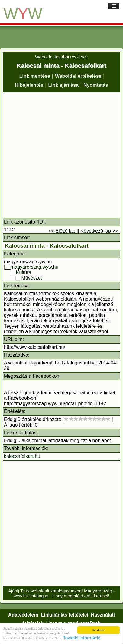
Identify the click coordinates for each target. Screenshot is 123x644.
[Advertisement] (61, 155)
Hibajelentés (29, 85)
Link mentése (35, 76)
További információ (82, 638)
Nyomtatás (96, 85)
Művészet (32, 278)
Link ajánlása (63, 85)
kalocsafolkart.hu (22, 456)
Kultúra (24, 272)
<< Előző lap (62, 231)
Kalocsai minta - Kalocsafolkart (47, 246)
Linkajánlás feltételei (65, 615)
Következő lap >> (99, 231)
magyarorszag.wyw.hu (34, 267)
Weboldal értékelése (78, 76)
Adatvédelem (23, 615)
